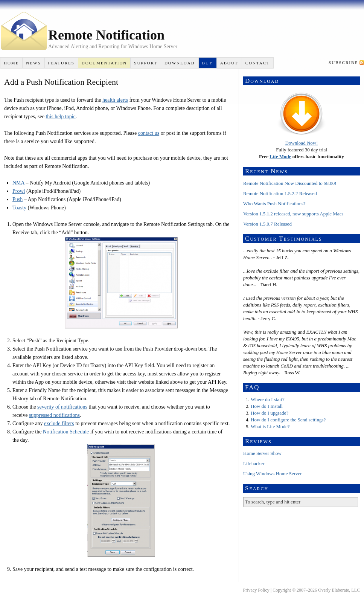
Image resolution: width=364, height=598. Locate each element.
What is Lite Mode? (270, 426)
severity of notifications (62, 407)
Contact (258, 63)
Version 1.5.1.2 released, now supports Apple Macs (293, 214)
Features (61, 63)
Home (11, 63)
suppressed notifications (54, 415)
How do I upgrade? (270, 413)
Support (146, 63)
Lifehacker (254, 463)
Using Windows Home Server (273, 474)
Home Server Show (262, 453)
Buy (208, 63)
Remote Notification (106, 35)
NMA (18, 183)
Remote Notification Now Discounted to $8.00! (290, 183)
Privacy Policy (256, 590)
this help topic (60, 117)
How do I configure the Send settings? (288, 420)
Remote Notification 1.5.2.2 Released (280, 193)
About (229, 63)
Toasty (19, 208)
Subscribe (343, 63)
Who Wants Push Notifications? (274, 204)
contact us (149, 133)
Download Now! (301, 143)
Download (180, 63)
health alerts (115, 100)
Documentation (104, 63)
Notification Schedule (66, 432)
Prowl (19, 191)
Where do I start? (268, 399)
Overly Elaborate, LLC (339, 590)
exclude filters (59, 423)
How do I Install (267, 406)
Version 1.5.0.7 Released (267, 224)
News (33, 63)
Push (18, 199)
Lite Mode (280, 156)
